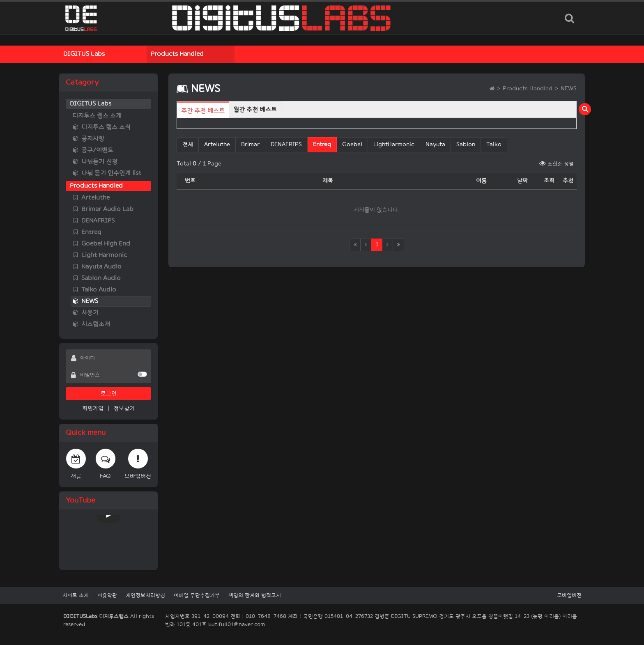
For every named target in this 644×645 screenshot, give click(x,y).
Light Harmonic (100, 255)
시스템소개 (91, 324)
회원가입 (93, 408)
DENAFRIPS (93, 221)
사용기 (85, 313)
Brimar (250, 145)
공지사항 (88, 139)
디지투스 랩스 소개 (97, 116)
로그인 (109, 394)
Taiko (494, 145)
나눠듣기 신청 (95, 162)
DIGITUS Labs (84, 54)
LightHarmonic (394, 145)
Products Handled (177, 54)
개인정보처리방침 (145, 595)
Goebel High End (101, 244)
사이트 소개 (76, 595)
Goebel (352, 145)
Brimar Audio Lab (103, 209)
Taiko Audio (94, 290)
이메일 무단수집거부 (197, 595)
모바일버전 (569, 595)
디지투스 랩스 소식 (101, 127)
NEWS (85, 301)
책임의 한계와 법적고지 (255, 595)
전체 (188, 145)
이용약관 (107, 595)
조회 (549, 180)
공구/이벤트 (93, 150)
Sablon (466, 145)
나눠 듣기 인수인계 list (107, 173)
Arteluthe (91, 198)
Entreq (87, 232)
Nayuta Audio (97, 267)
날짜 (522, 180)
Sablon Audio (97, 278)
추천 (568, 180)
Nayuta (435, 145)
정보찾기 (124, 408)
